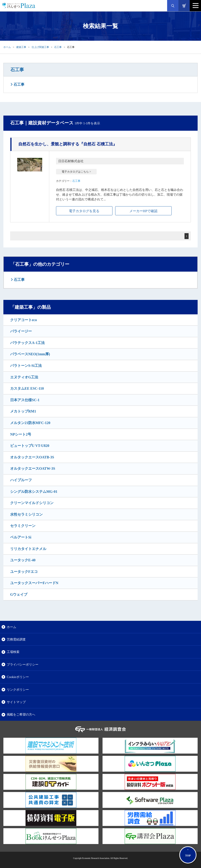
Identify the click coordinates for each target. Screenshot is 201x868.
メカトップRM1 (23, 411)
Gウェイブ (19, 594)
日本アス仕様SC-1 (25, 400)
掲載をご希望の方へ (21, 714)
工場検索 (13, 652)
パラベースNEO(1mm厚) (30, 354)
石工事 (58, 47)
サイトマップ (16, 702)
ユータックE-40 (23, 560)
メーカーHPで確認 (143, 211)
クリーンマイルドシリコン (32, 503)
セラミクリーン (23, 526)
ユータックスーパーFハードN (34, 583)
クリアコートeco (23, 320)
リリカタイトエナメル (28, 549)
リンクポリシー (18, 690)
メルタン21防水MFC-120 (30, 423)
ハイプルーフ (21, 480)
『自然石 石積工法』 (68, 144)
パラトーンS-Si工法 (26, 366)
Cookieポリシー (18, 677)
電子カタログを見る (84, 211)
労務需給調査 (16, 639)
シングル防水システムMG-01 (34, 492)
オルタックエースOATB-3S (32, 457)
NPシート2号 (21, 434)
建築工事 (21, 47)
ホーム (7, 47)
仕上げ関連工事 (40, 47)
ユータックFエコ (24, 572)
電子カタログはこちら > (76, 172)
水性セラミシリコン (26, 514)
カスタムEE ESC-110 (27, 388)
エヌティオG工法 (24, 377)
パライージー (21, 331)
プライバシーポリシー (23, 664)
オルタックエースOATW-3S (33, 468)
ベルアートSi (21, 537)
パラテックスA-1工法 (27, 343)
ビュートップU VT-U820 (30, 446)
